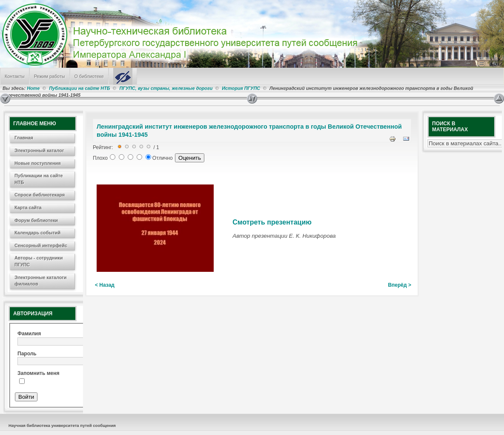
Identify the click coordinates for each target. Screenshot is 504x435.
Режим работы (50, 76)
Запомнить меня (39, 373)
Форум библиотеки (36, 220)
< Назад (105, 285)
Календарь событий (37, 233)
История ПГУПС (241, 88)
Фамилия (29, 334)
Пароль (27, 354)
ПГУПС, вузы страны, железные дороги (166, 88)
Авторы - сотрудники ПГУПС (39, 261)
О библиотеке (89, 76)
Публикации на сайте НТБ (79, 88)
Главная (24, 138)
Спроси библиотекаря (40, 195)
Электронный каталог (39, 150)
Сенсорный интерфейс (41, 245)
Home (33, 88)
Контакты (15, 76)
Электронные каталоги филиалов (40, 281)
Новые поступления (38, 163)
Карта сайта (28, 207)
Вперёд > (399, 285)
